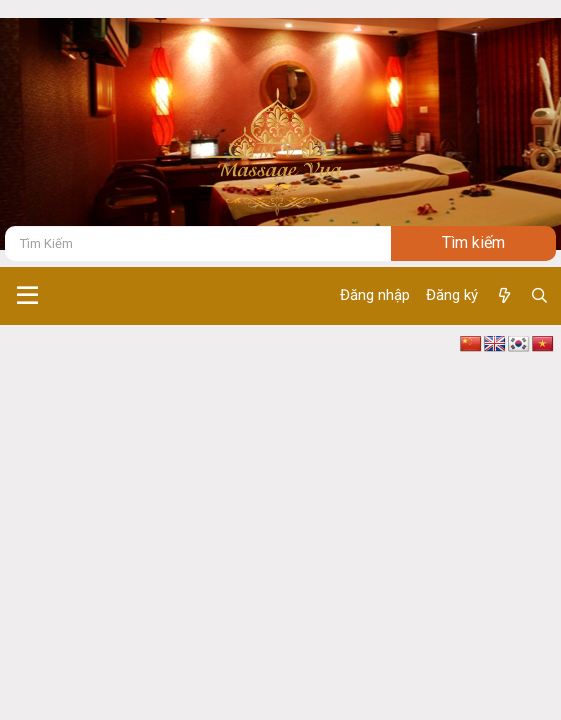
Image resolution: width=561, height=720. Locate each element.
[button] (27, 296)
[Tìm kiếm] (198, 243)
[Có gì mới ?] (503, 296)
